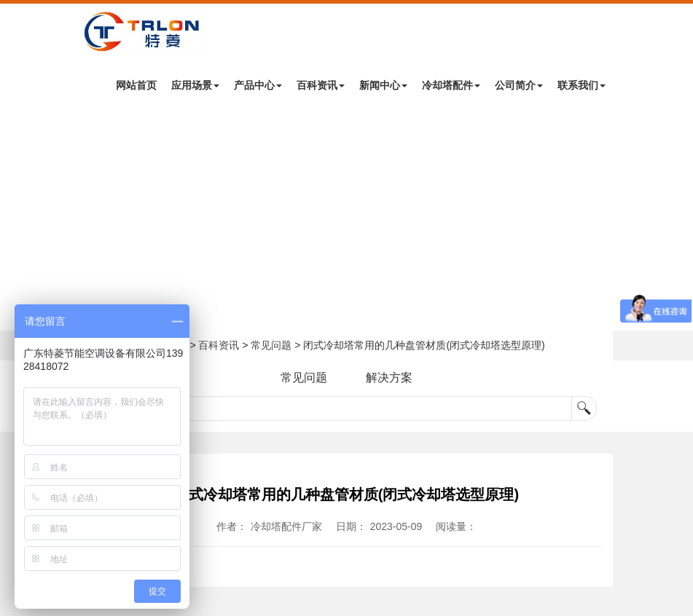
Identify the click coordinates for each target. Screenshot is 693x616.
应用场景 (195, 85)
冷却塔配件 (451, 85)
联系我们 (582, 85)
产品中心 (258, 85)
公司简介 (519, 85)
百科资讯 (321, 85)
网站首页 (136, 85)
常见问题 (271, 345)
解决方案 (389, 378)
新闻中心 (383, 85)
